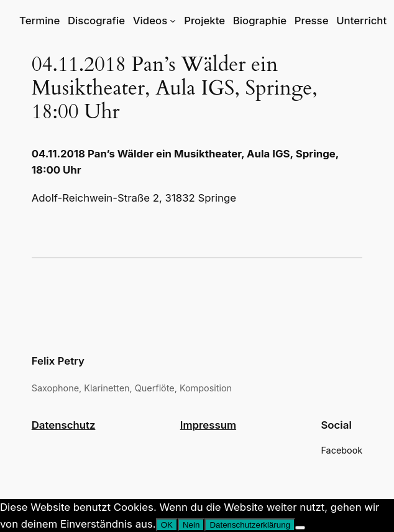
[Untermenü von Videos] (173, 21)
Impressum (208, 425)
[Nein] (300, 528)
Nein (191, 525)
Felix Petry (58, 361)
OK (167, 525)
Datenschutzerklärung (250, 525)
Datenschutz (64, 425)
